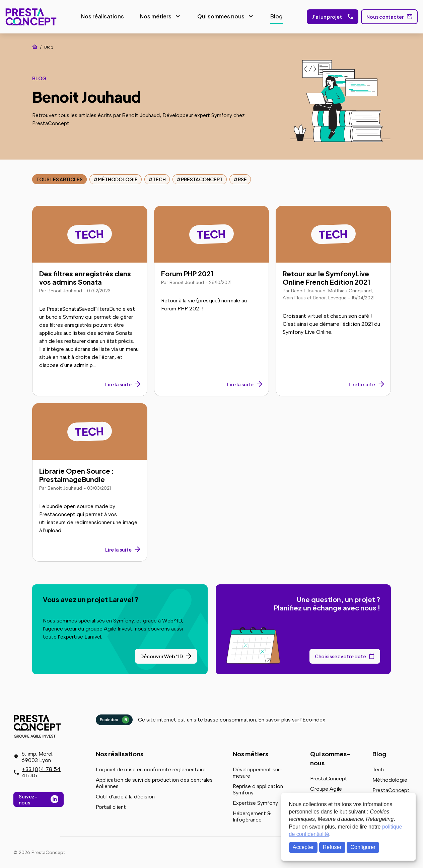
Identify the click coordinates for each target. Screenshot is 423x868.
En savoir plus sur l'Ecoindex (292, 719)
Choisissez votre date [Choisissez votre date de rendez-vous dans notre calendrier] (340, 656)
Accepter (303, 847)
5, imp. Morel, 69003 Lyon (38, 757)
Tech (159, 179)
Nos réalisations (102, 16)
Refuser (332, 847)
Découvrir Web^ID (162, 656)
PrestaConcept (30, 16)
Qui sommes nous (220, 16)
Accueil (35, 46)
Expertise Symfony (255, 802)
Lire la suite (118, 384)
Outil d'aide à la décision (125, 796)
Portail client (111, 806)
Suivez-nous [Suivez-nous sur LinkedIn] (28, 799)
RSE (242, 179)
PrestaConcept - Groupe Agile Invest (39, 726)
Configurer (363, 847)
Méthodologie (118, 179)
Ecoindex (115, 719)
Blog (276, 16)
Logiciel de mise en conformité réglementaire (151, 769)
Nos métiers (155, 16)
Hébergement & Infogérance (252, 816)
